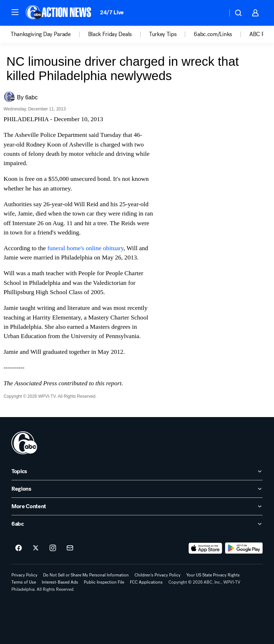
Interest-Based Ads (60, 582)
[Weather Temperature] (216, 13)
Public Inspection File (104, 582)
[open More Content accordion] (137, 506)
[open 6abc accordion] (137, 524)
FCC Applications (146, 582)
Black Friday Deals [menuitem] (110, 34)
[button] (15, 12)
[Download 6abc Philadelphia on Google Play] (244, 548)
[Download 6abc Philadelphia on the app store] (205, 548)
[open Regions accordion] (137, 489)
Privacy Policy (24, 575)
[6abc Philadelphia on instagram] (53, 548)
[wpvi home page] (24, 443)
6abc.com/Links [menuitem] (213, 34)
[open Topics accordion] (137, 471)
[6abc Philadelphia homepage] (59, 13)
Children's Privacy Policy (158, 575)
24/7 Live (112, 12)
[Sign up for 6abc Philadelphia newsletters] (70, 548)
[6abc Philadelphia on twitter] (36, 548)
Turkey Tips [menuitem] (163, 34)
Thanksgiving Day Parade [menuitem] (41, 34)
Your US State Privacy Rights (213, 575)
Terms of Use (24, 582)
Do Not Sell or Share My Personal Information (86, 575)
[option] (49, 34)
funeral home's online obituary (86, 248)
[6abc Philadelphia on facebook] (19, 548)
